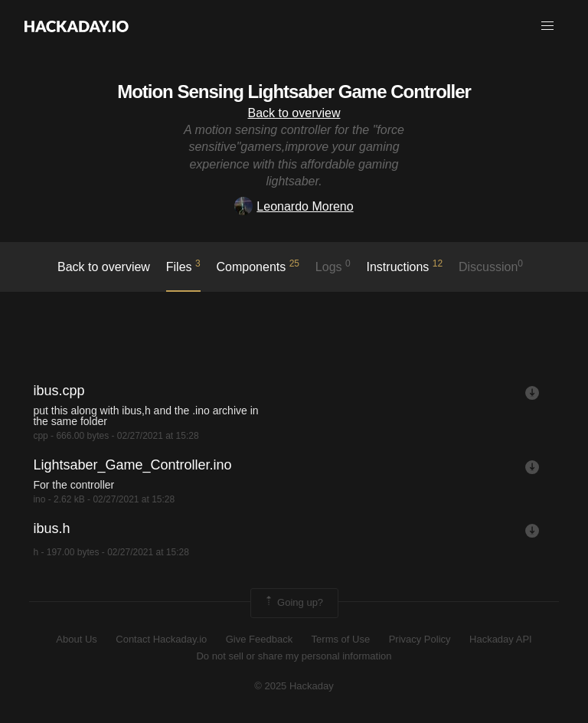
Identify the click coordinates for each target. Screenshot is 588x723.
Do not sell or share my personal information (294, 656)
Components (258, 266)
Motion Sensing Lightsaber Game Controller (294, 92)
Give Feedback (259, 639)
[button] (547, 26)
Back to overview (294, 113)
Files (183, 266)
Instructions (405, 266)
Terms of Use (341, 639)
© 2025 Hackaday (294, 686)
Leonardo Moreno (294, 206)
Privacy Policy (420, 639)
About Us (76, 639)
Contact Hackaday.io (161, 639)
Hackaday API (501, 639)
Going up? (293, 603)
